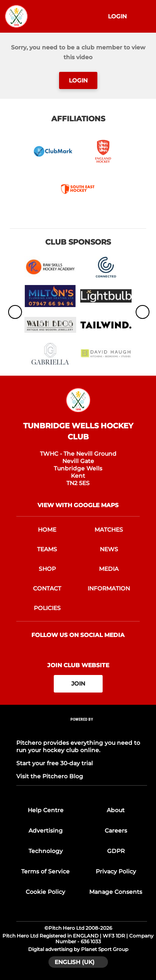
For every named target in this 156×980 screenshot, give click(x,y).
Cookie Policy (45, 892)
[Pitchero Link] (82, 730)
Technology (46, 851)
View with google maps (78, 505)
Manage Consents (116, 892)
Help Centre (46, 810)
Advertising (46, 831)
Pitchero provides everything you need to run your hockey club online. (78, 746)
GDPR (116, 851)
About (116, 810)
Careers (116, 831)
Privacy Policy (116, 871)
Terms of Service (45, 871)
